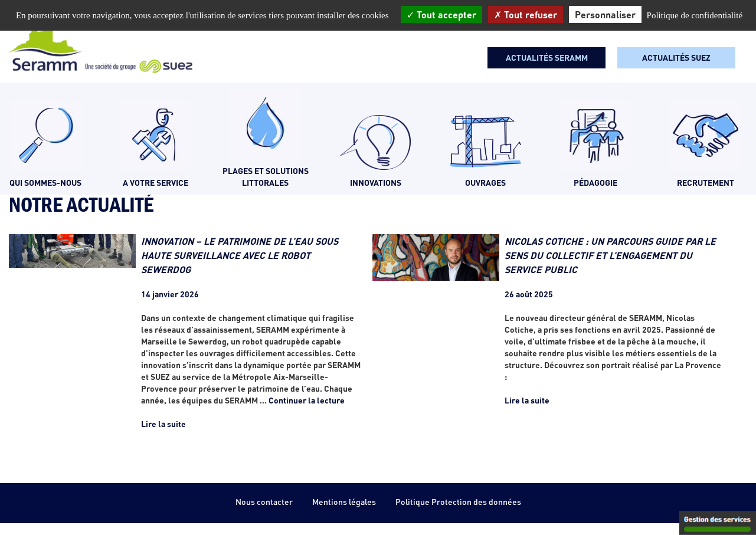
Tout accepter (441, 14)
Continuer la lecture (307, 400)
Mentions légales (344, 502)
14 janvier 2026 (170, 294)
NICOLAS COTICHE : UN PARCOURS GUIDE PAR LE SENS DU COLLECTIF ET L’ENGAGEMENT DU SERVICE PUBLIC (610, 255)
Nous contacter (264, 502)
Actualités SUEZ (676, 58)
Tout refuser (526, 14)
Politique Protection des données (458, 502)
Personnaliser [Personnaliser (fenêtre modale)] (605, 14)
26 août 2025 (529, 294)
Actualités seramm (547, 58)
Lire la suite (163, 424)
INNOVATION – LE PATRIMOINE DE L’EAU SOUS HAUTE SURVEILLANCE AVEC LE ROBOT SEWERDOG (240, 255)
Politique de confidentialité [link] (695, 15)
